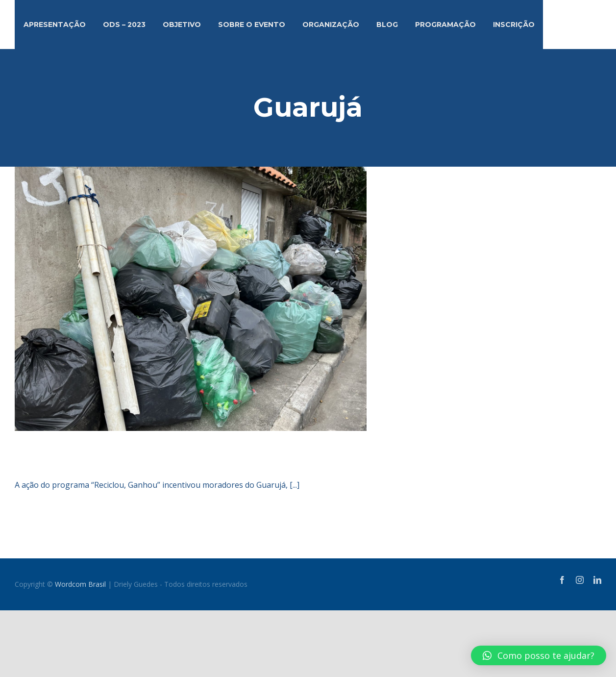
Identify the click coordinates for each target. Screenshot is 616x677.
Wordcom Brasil (80, 584)
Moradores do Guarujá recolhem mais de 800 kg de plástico (256, 456)
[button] (539, 655)
